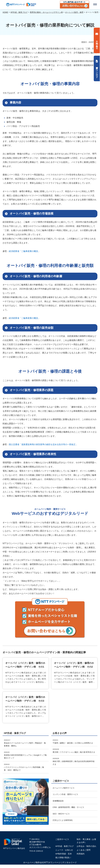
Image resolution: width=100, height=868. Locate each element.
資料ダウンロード (97, 71)
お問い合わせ (97, 44)
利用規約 (81, 854)
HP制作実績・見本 (64, 854)
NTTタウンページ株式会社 (14, 848)
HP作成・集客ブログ (65, 846)
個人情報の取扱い (63, 858)
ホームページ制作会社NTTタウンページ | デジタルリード (50, 862)
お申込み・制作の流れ (86, 846)
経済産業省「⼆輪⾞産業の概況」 (24, 251)
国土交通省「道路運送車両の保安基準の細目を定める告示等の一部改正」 (43, 444)
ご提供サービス (62, 839)
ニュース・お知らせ (64, 850)
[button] (95, 5)
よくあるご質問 (84, 850)
